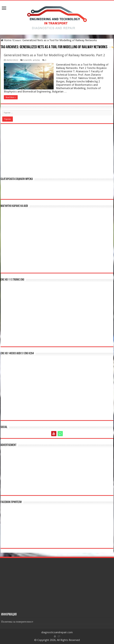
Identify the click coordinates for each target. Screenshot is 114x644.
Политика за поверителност (17, 622)
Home (6, 40)
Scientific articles (31, 60)
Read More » (11, 97)
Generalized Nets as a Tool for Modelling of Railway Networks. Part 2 (54, 55)
